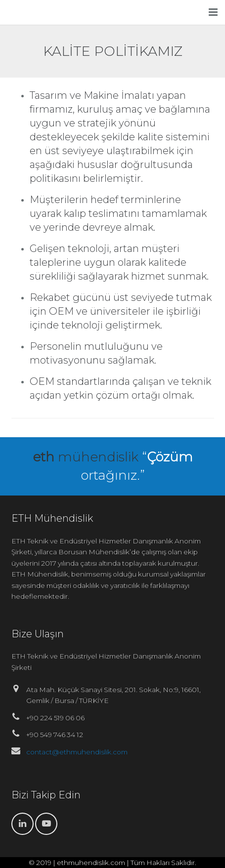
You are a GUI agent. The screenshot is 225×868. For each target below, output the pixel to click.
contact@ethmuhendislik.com (77, 752)
